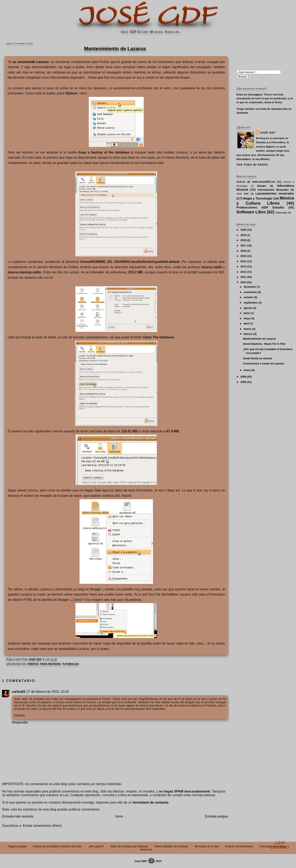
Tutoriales (71, 664)
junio (247, 313)
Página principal (17, 846)
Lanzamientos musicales (275, 193)
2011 (243, 277)
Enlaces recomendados (239, 846)
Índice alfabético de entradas (171, 846)
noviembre (250, 292)
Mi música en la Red (207, 846)
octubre (248, 297)
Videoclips (281, 213)
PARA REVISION (50, 664)
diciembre (250, 287)
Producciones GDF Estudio (260, 207)
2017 (243, 246)
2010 (243, 282)
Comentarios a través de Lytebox (264, 364)
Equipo (262, 186)
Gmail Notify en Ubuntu (258, 358)
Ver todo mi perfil (252, 165)
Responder (20, 722)
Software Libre (251, 212)
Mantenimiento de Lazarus (260, 339)
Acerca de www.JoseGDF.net (256, 182)
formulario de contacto (151, 802)
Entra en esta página (249, 94)
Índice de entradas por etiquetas (129, 846)
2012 (243, 272)
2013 (243, 266)
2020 (243, 230)
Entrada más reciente (18, 816)
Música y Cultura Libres (265, 200)
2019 (243, 235)
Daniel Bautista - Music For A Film (264, 344)
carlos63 (19, 692)
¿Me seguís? (96, 846)
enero (247, 370)
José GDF (268, 133)
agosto (248, 308)
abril (246, 323)
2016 (243, 251)
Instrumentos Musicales (273, 190)
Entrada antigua (217, 816)
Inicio (124, 32)
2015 (243, 256)
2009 (243, 377)
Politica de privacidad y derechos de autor (58, 846)
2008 (243, 382)
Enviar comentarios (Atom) (42, 826)
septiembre (251, 303)
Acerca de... (173, 32)
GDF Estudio (139, 32)
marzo (247, 329)
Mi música (157, 32)
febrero (248, 334)
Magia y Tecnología (258, 198)
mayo (247, 318)
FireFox (33, 664)
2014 (243, 261)
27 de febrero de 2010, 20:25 (48, 692)
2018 (243, 240)
